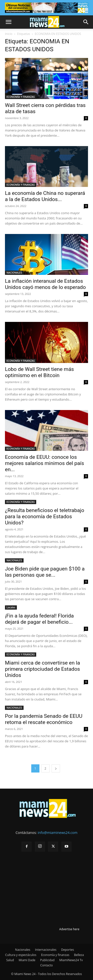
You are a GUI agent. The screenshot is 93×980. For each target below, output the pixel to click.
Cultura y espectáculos (21, 955)
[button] (8, 22)
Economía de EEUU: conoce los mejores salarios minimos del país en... (45, 463)
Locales (11, 607)
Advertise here (69, 929)
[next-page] (56, 768)
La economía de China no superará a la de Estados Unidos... (45, 196)
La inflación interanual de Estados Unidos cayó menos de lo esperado (45, 284)
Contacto (46, 965)
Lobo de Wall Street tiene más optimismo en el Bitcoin (39, 372)
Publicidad (47, 960)
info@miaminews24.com (58, 833)
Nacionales (23, 950)
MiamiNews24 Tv (71, 960)
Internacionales (46, 950)
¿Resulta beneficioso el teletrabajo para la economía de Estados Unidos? (45, 516)
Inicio (9, 34)
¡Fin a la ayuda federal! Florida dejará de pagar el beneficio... (39, 619)
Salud (10, 960)
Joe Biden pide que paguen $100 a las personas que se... (45, 572)
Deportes (67, 950)
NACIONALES (14, 273)
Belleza (79, 955)
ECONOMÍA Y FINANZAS (21, 97)
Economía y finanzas (55, 955)
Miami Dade (27, 960)
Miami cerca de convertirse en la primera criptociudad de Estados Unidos (43, 669)
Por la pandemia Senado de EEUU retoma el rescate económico (44, 719)
